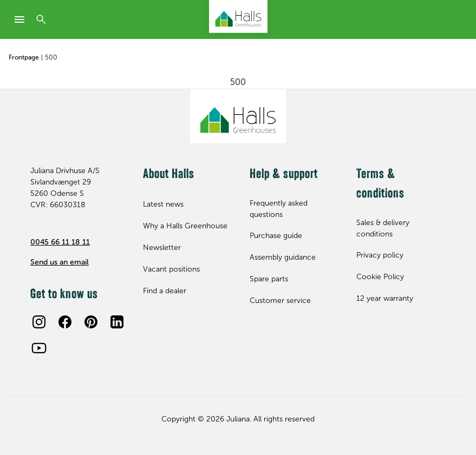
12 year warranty (385, 298)
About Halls (169, 175)
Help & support (284, 175)
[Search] (41, 19)
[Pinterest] (91, 322)
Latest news (163, 204)
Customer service (280, 301)
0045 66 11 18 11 (60, 242)
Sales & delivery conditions (383, 228)
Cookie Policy (380, 277)
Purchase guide (276, 236)
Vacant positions (171, 269)
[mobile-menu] (19, 19)
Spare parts (269, 279)
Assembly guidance (283, 257)
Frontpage (24, 57)
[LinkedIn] (117, 322)
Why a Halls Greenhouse (185, 226)
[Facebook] (65, 322)
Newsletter (162, 248)
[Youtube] (39, 348)
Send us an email (60, 262)
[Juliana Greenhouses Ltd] (238, 17)
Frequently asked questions (279, 209)
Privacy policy (380, 255)
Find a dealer (165, 291)
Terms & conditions (380, 184)
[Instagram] (39, 322)
